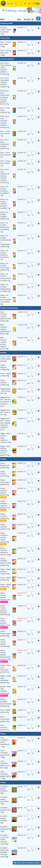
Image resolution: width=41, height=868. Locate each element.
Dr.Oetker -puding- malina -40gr (6, 810)
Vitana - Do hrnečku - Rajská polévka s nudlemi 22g (6, 288)
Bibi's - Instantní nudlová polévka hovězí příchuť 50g (6, 316)
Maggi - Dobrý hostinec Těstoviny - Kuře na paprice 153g (5, 451)
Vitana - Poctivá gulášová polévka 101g (5, 622)
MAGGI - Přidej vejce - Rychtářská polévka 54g (6, 679)
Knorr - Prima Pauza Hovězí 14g (5, 134)
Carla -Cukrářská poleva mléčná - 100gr (5, 775)
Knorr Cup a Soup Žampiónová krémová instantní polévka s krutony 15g (5, 176)
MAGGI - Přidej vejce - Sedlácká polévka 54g (6, 690)
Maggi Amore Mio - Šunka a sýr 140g (5, 412)
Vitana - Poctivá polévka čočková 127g (5, 596)
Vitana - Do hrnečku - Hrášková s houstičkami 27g (5, 255)
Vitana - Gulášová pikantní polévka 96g (5, 492)
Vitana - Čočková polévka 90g (5, 474)
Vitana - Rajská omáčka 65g (6, 375)
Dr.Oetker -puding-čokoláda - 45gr (4, 819)
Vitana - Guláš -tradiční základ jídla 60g (6, 359)
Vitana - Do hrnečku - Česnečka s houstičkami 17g (5, 191)
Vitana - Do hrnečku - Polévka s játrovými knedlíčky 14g (5, 204)
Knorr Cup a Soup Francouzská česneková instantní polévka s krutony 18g (5, 97)
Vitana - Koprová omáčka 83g (5, 367)
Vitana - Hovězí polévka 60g (6, 586)
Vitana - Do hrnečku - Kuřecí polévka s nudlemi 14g (6, 277)
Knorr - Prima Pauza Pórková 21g (6, 155)
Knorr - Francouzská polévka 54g (5, 719)
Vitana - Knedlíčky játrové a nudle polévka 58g (6, 562)
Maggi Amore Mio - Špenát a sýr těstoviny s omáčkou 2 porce (5, 402)
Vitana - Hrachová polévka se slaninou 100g (5, 551)
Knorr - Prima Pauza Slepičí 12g (5, 163)
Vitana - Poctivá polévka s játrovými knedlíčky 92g (5, 610)
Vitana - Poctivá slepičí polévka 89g (5, 634)
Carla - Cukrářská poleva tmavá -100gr (5, 754)
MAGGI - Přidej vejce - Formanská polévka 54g (6, 669)
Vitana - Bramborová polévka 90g (5, 465)
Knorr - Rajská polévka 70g (5, 711)
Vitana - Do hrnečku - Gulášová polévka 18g (5, 215)
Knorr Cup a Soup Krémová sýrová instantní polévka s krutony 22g (6, 68)
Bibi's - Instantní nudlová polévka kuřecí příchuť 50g (5, 329)
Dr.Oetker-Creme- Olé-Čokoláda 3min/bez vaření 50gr (5, 852)
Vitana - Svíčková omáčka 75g (5, 383)
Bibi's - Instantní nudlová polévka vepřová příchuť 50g (4, 343)
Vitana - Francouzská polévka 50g (5, 482)
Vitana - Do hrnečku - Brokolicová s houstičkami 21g (5, 227)
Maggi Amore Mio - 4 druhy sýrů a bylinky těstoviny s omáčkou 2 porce (5, 424)
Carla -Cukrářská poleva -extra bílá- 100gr (5, 764)
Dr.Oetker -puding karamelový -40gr (4, 800)
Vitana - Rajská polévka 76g (6, 579)
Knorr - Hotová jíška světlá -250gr (6, 44)
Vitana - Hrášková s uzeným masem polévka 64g (5, 537)
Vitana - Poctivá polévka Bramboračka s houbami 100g (6, 655)
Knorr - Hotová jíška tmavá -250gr (6, 53)
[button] (25, 4)
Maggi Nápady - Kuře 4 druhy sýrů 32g (5, 391)
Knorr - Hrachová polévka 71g (5, 727)
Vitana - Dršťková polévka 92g (5, 516)
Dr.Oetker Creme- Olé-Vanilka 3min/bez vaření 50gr (5, 840)
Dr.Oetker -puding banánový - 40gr (4, 790)
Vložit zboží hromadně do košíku (27, 863)
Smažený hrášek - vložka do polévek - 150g (6, 31)
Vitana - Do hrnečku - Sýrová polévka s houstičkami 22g (6, 300)
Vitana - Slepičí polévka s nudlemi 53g (5, 571)
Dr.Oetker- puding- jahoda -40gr (6, 829)
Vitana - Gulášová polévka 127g (5, 527)
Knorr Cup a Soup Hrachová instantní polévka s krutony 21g (5, 122)
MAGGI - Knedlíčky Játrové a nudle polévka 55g (6, 703)
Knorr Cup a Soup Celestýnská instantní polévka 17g (5, 144)
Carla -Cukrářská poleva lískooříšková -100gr (5, 742)
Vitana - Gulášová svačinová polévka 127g (5, 504)
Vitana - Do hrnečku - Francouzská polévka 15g (5, 267)
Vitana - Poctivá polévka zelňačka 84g (5, 643)
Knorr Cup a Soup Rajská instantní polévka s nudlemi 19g (5, 82)
